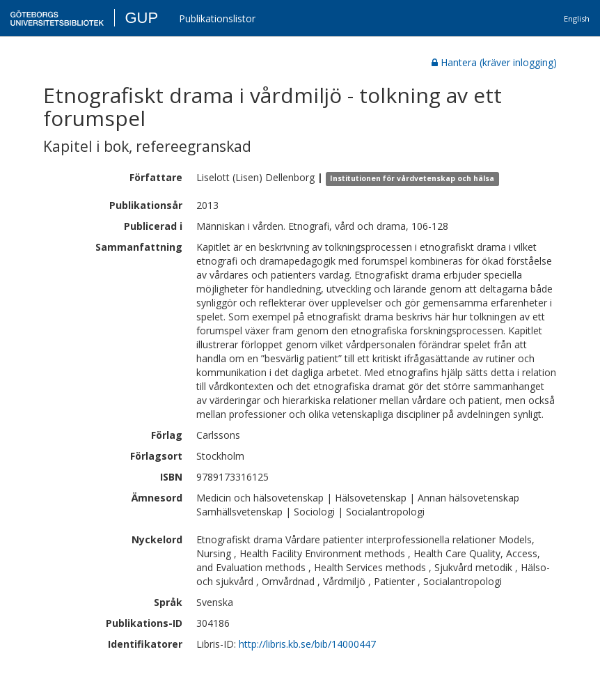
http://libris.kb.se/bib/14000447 (307, 644)
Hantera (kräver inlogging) (494, 62)
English (577, 18)
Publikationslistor (217, 18)
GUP (141, 18)
